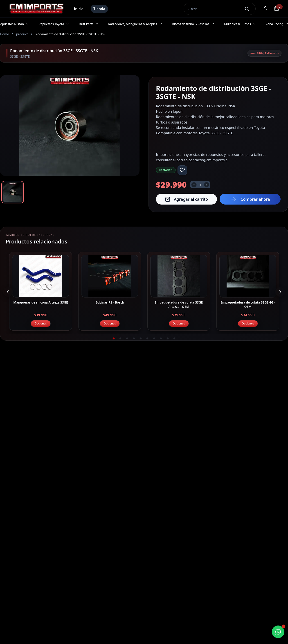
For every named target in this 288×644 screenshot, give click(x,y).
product (22, 34)
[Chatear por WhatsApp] (278, 632)
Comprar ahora (250, 199)
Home (4, 34)
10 (174, 339)
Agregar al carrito (186, 199)
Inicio (79, 9)
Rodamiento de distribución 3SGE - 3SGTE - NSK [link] (70, 34)
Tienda (99, 9)
